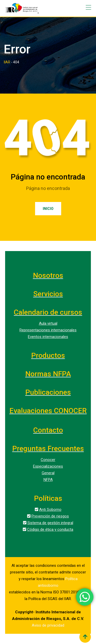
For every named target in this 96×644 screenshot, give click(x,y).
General (48, 473)
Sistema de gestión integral (50, 523)
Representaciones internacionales (48, 330)
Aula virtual (48, 323)
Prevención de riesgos (50, 516)
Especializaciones (48, 466)
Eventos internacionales (48, 337)
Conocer (48, 460)
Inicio (48, 209)
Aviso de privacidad (48, 625)
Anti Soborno (50, 510)
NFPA (48, 480)
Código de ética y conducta (50, 529)
